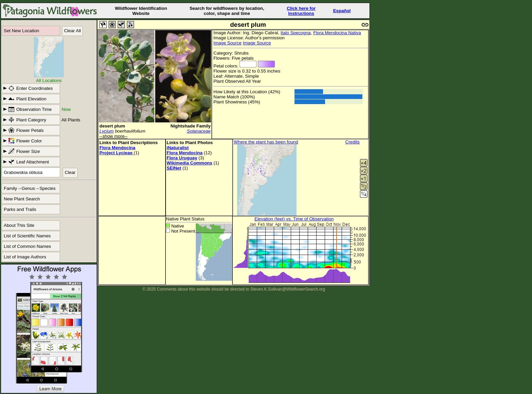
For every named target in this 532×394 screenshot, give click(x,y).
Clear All (73, 31)
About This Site (19, 225)
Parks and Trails (20, 209)
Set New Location (21, 31)
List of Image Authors (25, 257)
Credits (353, 142)
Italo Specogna (296, 33)
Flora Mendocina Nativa (337, 33)
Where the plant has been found (266, 142)
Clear (70, 172)
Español (342, 11)
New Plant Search (22, 199)
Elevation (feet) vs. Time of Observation (294, 219)
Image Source (227, 43)
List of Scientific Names (27, 236)
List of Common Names (27, 246)
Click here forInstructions (301, 11)
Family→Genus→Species (30, 188)
